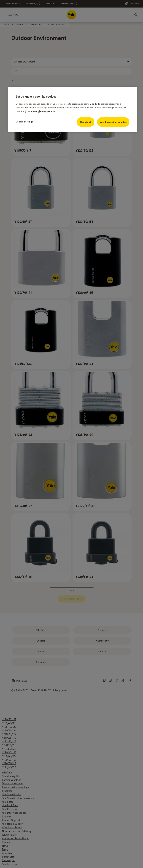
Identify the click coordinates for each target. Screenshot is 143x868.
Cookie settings (24, 122)
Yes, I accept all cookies (113, 122)
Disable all (86, 122)
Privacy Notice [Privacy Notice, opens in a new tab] (47, 111)
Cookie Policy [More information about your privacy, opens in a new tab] (32, 111)
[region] (73, 109)
